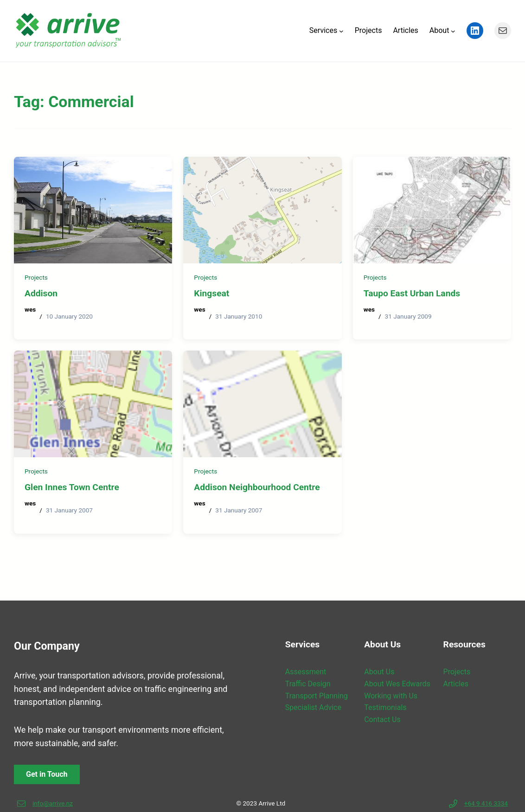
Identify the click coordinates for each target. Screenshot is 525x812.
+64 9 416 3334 (486, 803)
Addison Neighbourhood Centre (257, 487)
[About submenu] (453, 31)
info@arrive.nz (53, 803)
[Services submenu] (341, 31)
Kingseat (211, 293)
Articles (456, 684)
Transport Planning (317, 696)
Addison (41, 293)
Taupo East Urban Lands (412, 293)
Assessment (306, 672)
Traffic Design (308, 684)
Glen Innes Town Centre (72, 487)
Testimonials (385, 707)
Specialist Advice (313, 707)
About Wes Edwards (397, 684)
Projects (36, 277)
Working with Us (391, 696)
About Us (379, 672)
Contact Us (382, 719)
